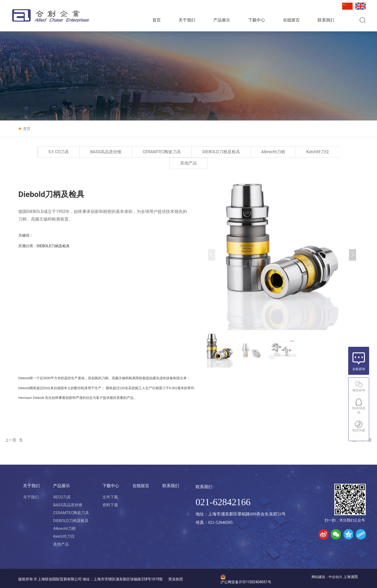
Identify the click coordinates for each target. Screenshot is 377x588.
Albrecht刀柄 (273, 152)
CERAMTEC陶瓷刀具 (162, 152)
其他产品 (188, 163)
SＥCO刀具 (59, 152)
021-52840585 (220, 522)
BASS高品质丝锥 (106, 152)
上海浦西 (351, 577)
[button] (353, 255)
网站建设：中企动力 (327, 577)
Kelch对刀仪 (318, 152)
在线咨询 (359, 369)
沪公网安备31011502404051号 (246, 582)
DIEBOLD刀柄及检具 (221, 152)
